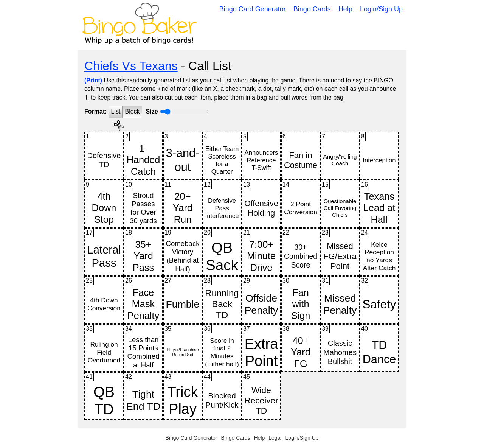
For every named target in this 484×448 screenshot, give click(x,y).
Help (345, 9)
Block (132, 111)
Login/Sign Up (381, 9)
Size (152, 111)
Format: (96, 111)
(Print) (93, 80)
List (116, 111)
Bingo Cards (312, 9)
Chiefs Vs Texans (131, 66)
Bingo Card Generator (253, 9)
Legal (275, 438)
